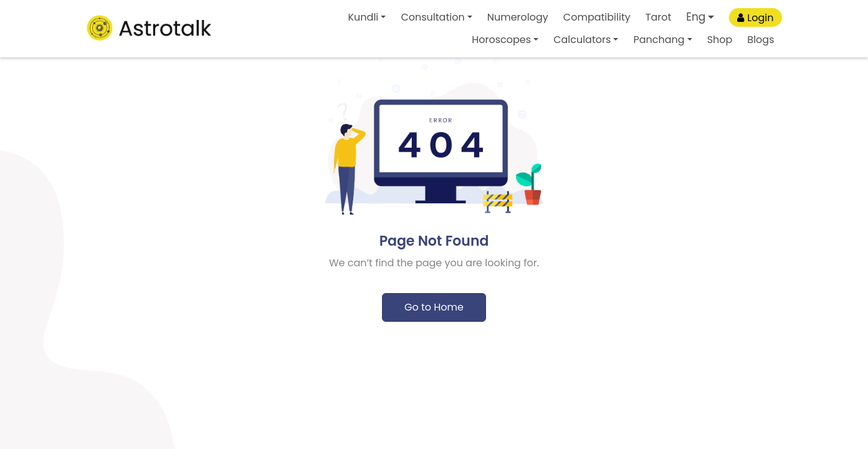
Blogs (761, 40)
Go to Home (434, 307)
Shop (720, 40)
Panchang (659, 40)
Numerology (518, 17)
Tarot (659, 17)
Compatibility (597, 17)
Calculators (582, 40)
